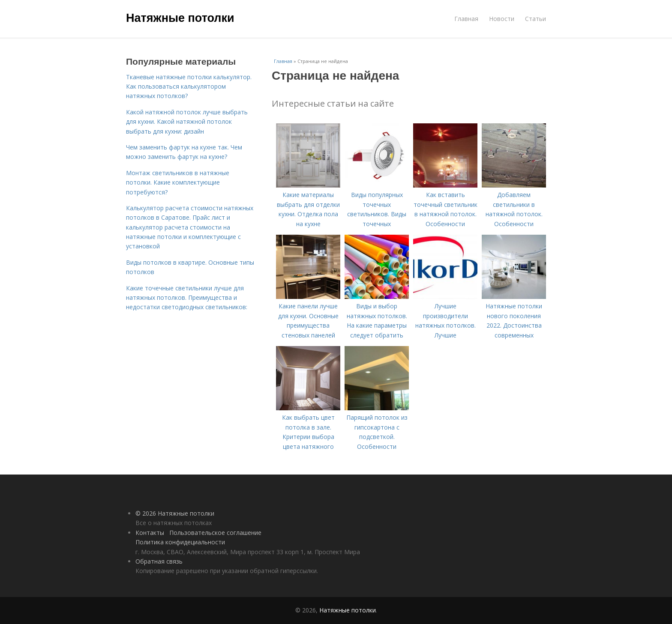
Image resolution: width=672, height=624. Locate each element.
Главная (466, 19)
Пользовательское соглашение (215, 533)
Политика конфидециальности (180, 542)
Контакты (150, 533)
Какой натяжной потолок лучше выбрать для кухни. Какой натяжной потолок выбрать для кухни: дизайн (187, 122)
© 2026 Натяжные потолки (175, 513)
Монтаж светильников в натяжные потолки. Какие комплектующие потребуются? (178, 182)
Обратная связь (159, 561)
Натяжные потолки (180, 18)
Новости (502, 19)
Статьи (535, 19)
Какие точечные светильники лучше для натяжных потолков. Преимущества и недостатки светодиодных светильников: (187, 298)
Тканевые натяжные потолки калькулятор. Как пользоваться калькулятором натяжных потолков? (189, 87)
